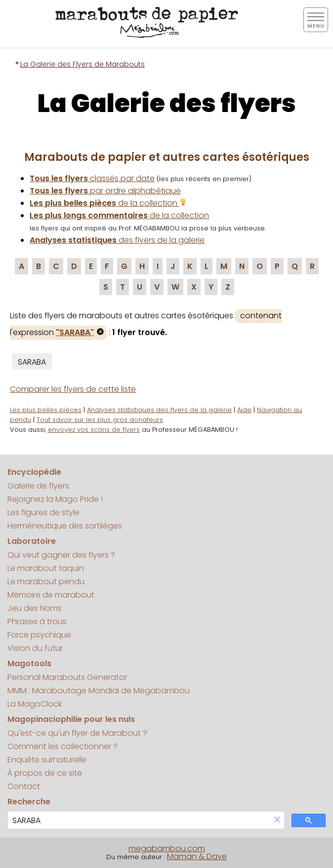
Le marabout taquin (46, 568)
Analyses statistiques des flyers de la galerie (159, 410)
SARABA (32, 362)
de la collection (108, 203)
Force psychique (39, 635)
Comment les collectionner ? (62, 746)
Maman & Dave (197, 856)
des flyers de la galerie (117, 240)
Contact (24, 786)
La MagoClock (35, 704)
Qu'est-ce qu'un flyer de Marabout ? (77, 733)
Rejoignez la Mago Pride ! (55, 499)
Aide (244, 410)
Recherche (29, 802)
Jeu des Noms (35, 608)
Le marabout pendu (46, 582)
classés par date (92, 178)
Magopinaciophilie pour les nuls (71, 719)
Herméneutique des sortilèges (65, 526)
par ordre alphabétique (105, 191)
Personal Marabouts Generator (67, 677)
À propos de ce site (45, 773)
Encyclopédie (34, 472)
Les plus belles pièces (46, 410)
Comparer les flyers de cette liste (73, 389)
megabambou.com (167, 849)
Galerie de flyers (38, 486)
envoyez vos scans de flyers (94, 430)
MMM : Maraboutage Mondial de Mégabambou (99, 691)
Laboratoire (32, 541)
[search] (139, 820)
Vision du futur (35, 648)
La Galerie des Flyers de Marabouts (83, 64)
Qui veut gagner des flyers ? (61, 555)
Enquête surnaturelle (47, 760)
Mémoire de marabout (51, 595)
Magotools (29, 663)
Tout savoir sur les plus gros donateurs (100, 420)
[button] (277, 820)
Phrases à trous (37, 622)
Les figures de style (43, 512)
